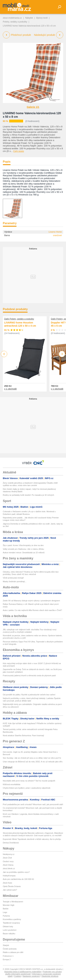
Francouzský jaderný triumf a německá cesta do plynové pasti (29, 675)
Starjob (6, 945)
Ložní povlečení (10, 930)
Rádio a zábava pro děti (13, 952)
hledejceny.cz (9, 854)
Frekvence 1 (8, 956)
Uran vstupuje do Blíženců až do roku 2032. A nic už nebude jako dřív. (33, 762)
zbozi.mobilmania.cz (12, 18)
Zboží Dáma (8, 865)
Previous (4, 354)
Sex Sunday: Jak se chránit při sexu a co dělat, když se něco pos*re (32, 758)
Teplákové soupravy (11, 923)
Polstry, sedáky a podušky (15, 22)
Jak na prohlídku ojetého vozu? (16, 872)
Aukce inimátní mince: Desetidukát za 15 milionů (24, 553)
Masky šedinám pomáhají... (15, 581)
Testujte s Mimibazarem (13, 902)
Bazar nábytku (9, 934)
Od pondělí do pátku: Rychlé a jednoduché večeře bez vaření (29, 695)
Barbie (6, 909)
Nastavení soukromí (31, 976)
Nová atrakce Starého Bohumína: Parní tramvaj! (23, 735)
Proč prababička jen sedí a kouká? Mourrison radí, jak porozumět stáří (33, 804)
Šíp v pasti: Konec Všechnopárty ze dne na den (23, 545)
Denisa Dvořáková (11, 843)
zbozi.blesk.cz (9, 868)
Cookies (18, 976)
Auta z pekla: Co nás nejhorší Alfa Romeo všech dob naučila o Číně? (32, 610)
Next (62, 354)
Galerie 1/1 (33, 107)
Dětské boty (8, 927)
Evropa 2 (7, 959)
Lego (5, 912)
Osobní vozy (8, 861)
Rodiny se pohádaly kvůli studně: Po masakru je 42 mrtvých (28, 495)
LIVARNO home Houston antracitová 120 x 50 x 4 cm (20, 324)
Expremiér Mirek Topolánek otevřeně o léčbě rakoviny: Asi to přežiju (32, 839)
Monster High (9, 905)
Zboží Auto (7, 883)
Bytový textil (42, 18)
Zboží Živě (7, 858)
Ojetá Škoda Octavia (12, 886)
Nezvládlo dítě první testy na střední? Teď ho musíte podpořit (29, 781)
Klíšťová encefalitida (12, 784)
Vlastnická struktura (50, 976)
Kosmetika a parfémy (12, 919)
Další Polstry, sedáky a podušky (19, 319)
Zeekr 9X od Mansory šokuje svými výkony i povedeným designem (31, 601)
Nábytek (29, 18)
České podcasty (10, 949)
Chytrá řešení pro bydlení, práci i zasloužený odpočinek (27, 788)
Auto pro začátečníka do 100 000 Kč (18, 879)
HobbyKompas (9, 876)
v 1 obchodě (10, 389)
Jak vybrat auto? (10, 890)
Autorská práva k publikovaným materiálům (23, 972)
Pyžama (6, 916)
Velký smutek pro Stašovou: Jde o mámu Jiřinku (23, 549)
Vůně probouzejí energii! (13, 578)
